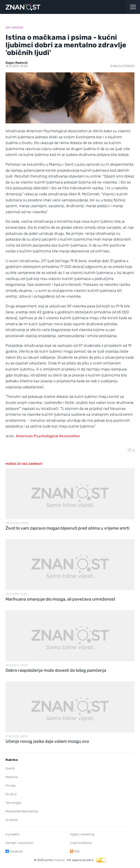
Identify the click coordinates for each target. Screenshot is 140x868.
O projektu (13, 834)
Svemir (10, 768)
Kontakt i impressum (19, 843)
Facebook (16, 851)
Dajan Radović (17, 63)
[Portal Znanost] (52, 7)
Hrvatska (12, 820)
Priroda (11, 786)
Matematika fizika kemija (22, 811)
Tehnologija (13, 803)
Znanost (59, 860)
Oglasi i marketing (82, 834)
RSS (77, 851)
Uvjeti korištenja (81, 843)
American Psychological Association (48, 436)
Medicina (12, 777)
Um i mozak (14, 27)
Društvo (11, 794)
